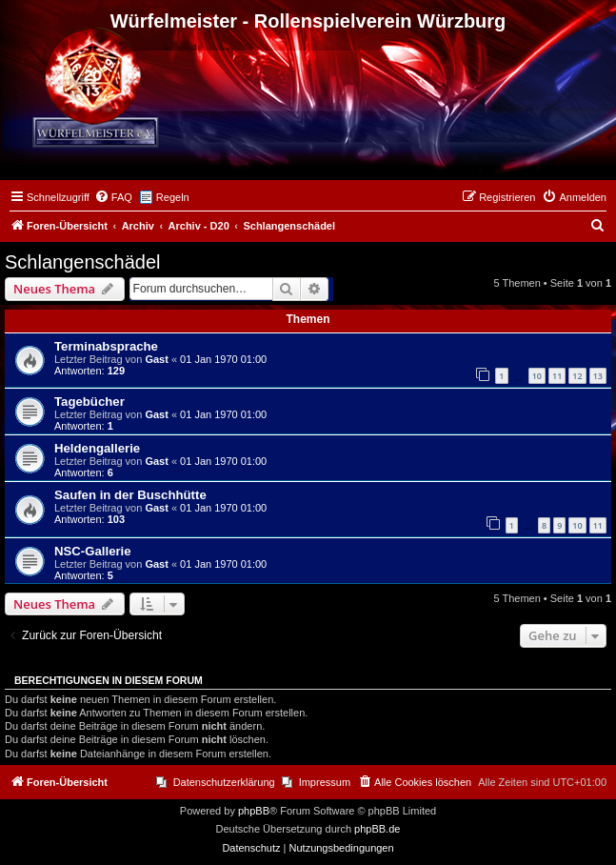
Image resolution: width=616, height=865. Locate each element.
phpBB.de (377, 829)
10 (537, 376)
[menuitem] (113, 197)
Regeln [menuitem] (173, 197)
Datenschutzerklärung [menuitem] (224, 782)
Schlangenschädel (82, 262)
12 (577, 376)
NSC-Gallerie (93, 551)
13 (598, 376)
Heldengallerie (97, 448)
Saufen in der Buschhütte (130, 495)
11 (557, 376)
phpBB (254, 811)
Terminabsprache (106, 346)
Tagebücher (89, 402)
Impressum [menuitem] (325, 782)
